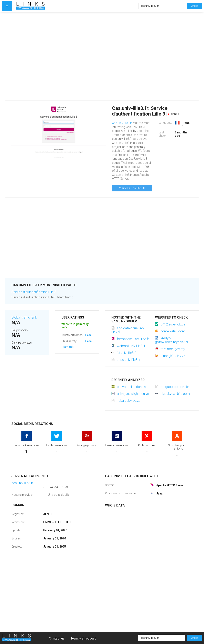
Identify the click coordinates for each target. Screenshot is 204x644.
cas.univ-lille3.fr (22, 483)
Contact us (57, 638)
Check (194, 6)
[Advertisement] (41, 56)
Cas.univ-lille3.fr (122, 123)
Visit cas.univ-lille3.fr (132, 188)
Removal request (83, 638)
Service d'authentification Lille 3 (34, 292)
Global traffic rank (24, 317)
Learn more (69, 347)
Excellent (91, 335)
